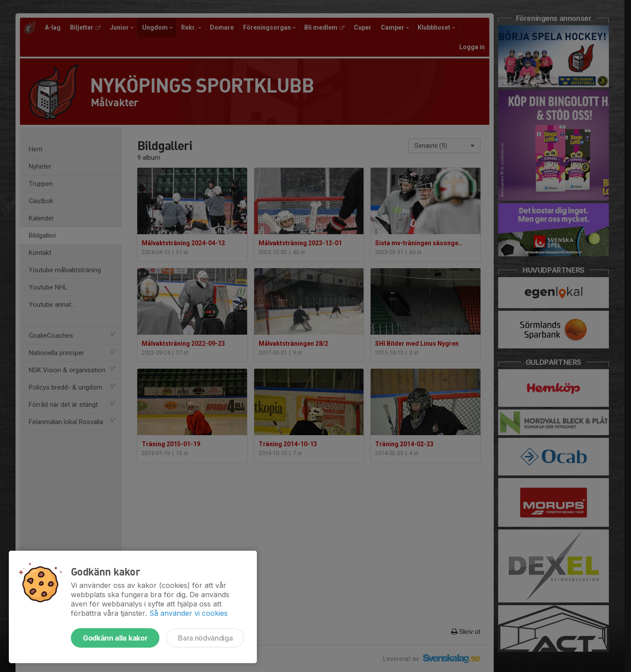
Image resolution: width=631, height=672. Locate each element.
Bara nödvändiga (205, 638)
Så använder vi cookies (188, 613)
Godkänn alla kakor (115, 638)
